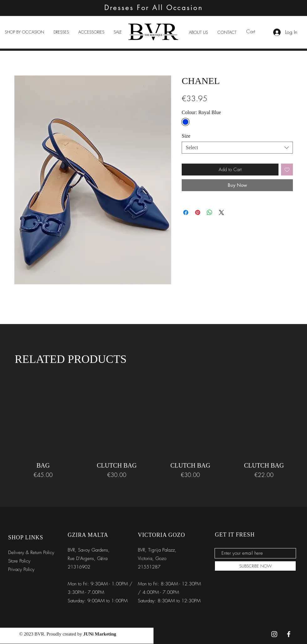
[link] (255, 31)
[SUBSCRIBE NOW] (255, 566)
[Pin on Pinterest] (198, 212)
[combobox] (237, 148)
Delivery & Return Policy (31, 552)
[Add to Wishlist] (287, 170)
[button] (24, 32)
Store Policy (19, 561)
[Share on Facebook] (186, 212)
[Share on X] (221, 212)
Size (186, 136)
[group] (153, 431)
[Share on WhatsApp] (210, 212)
